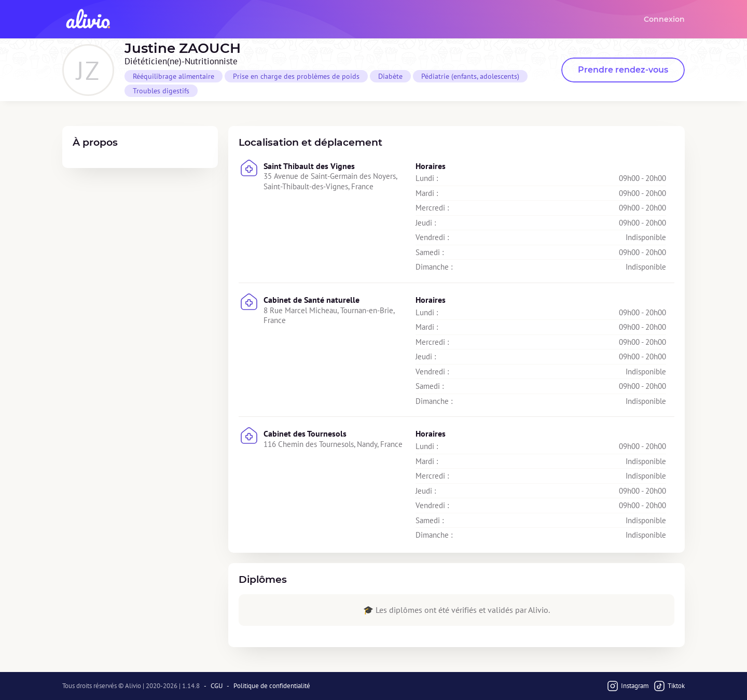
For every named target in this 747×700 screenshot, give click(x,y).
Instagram (628, 686)
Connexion (664, 19)
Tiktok (669, 686)
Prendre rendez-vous (623, 70)
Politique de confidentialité (272, 686)
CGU (217, 686)
